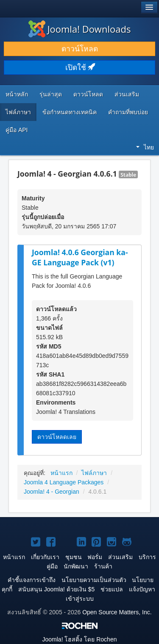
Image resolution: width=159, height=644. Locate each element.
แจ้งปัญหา (142, 589)
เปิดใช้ (80, 67)
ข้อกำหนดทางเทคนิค (70, 112)
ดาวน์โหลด (80, 49)
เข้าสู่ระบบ (80, 599)
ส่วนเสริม (127, 94)
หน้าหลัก (17, 94)
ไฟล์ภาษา (18, 112)
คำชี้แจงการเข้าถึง (32, 580)
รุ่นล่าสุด (51, 94)
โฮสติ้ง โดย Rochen (80, 639)
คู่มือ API (17, 130)
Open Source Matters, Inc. (117, 612)
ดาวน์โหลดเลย (57, 437)
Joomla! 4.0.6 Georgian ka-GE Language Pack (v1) (80, 257)
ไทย (145, 147)
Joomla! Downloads (80, 29)
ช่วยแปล (112, 589)
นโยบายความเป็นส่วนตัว (94, 580)
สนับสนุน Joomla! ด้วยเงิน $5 (56, 589)
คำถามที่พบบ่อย (128, 112)
